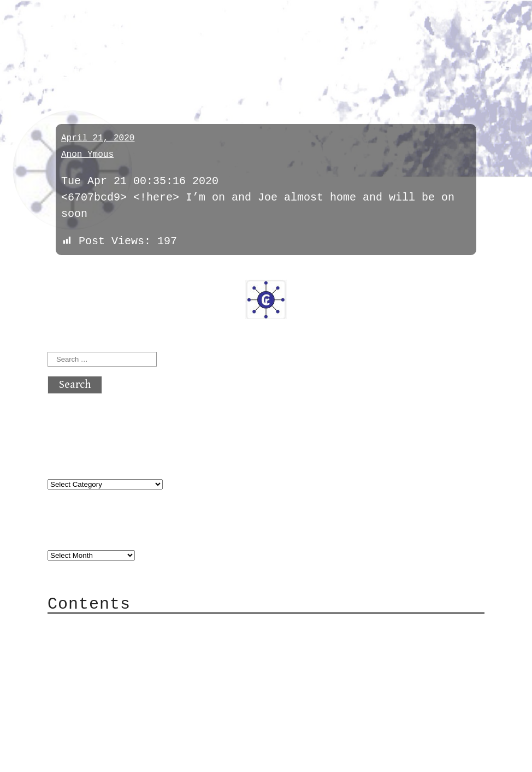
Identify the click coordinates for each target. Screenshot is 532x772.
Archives (74, 533)
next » (121, 272)
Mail (82, 660)
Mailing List (109, 676)
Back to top (84, 758)
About (86, 627)
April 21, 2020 (98, 138)
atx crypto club (150, 28)
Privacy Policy (115, 693)
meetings (81, 72)
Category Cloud (115, 643)
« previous (74, 272)
